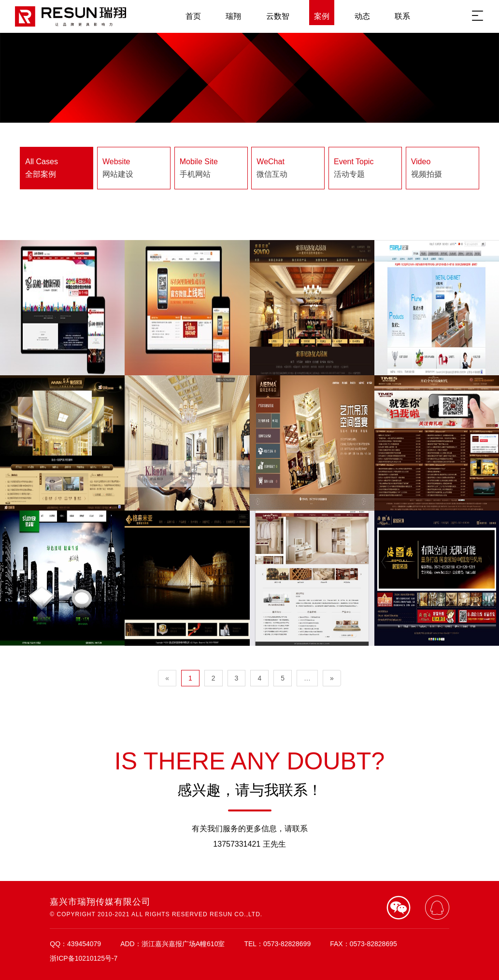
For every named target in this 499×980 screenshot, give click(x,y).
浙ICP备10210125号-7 (84, 958)
